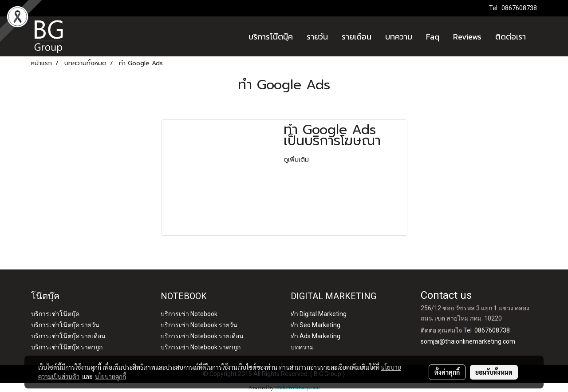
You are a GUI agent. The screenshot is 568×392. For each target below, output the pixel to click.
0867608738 (519, 8)
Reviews (467, 37)
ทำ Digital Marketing (319, 314)
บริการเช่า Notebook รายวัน (199, 325)
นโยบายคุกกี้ (110, 376)
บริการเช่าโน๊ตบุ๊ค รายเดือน (68, 336)
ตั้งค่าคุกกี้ (447, 372)
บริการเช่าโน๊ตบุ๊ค (55, 314)
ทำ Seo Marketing (316, 325)
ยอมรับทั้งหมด (494, 372)
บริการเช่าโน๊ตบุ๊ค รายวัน (65, 325)
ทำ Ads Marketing (316, 336)
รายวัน (317, 37)
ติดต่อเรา (511, 37)
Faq (433, 37)
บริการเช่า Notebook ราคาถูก (201, 347)
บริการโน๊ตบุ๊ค (271, 37)
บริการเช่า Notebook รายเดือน (202, 336)
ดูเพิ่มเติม (297, 160)
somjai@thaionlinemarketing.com (468, 341)
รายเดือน (357, 37)
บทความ (399, 37)
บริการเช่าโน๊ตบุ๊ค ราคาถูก (67, 347)
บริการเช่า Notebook (189, 314)
